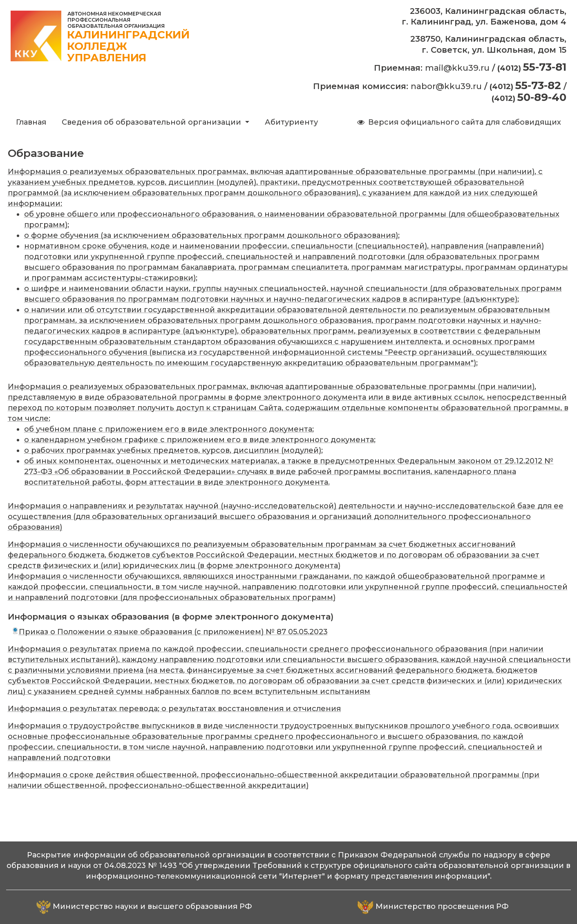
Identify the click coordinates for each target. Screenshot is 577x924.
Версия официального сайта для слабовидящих (458, 122)
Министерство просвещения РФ (442, 906)
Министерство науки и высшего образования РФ (152, 906)
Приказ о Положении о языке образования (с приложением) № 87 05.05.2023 (170, 632)
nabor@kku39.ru (446, 86)
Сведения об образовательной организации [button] (152, 122)
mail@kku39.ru (457, 68)
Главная (33, 122)
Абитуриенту (291, 122)
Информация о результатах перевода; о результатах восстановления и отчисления (174, 709)
